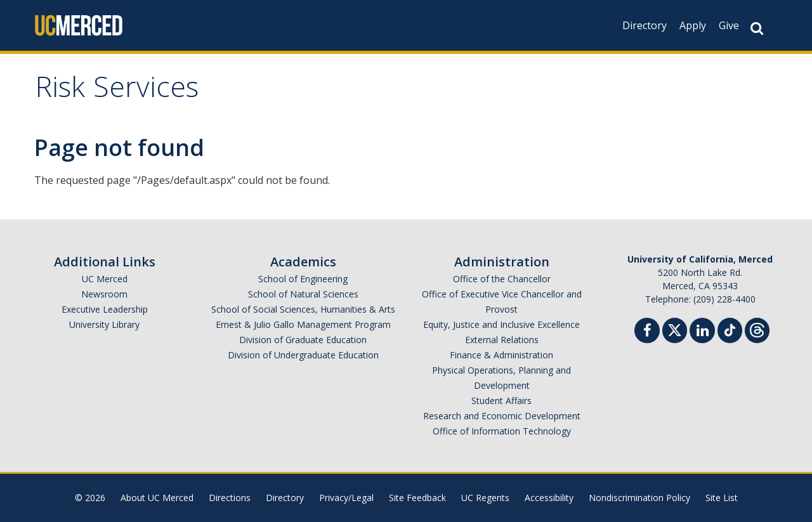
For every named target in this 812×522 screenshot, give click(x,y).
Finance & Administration (501, 355)
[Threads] (757, 329)
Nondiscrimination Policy (639, 498)
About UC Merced (157, 498)
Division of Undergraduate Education (303, 355)
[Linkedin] (702, 332)
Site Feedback (417, 498)
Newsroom (104, 294)
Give (729, 25)
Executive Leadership (105, 309)
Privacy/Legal (346, 498)
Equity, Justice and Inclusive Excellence (501, 324)
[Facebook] (647, 332)
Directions (230, 498)
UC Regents (485, 498)
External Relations (502, 340)
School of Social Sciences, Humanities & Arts (303, 309)
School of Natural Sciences (303, 294)
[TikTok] (730, 329)
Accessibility (549, 498)
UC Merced (105, 279)
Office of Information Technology (502, 431)
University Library (104, 324)
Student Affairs (501, 401)
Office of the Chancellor (502, 279)
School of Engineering (303, 279)
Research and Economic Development (502, 416)
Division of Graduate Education (303, 340)
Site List (722, 498)
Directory (645, 25)
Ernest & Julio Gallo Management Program (303, 324)
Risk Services (117, 91)
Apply (693, 25)
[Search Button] (757, 28)
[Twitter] (675, 329)
